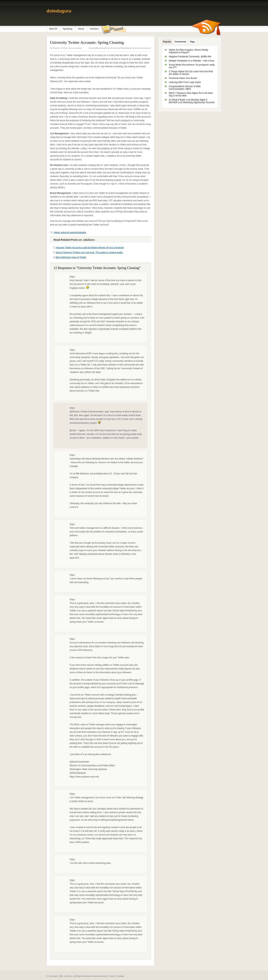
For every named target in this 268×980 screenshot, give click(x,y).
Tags (192, 42)
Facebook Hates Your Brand (183, 78)
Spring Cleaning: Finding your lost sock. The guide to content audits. (89, 252)
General (92, 48)
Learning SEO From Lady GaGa (185, 82)
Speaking (68, 29)
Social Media (120, 48)
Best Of (53, 29)
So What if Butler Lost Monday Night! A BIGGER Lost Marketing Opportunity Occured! (192, 101)
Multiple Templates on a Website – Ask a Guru (192, 61)
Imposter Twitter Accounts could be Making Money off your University (90, 248)
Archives (94, 29)
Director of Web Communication (68, 48)
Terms (112, 976)
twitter (83, 233)
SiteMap (120, 976)
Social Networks (133, 48)
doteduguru (59, 11)
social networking (72, 233)
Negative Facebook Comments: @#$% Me (190, 57)
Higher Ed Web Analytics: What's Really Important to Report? (189, 51)
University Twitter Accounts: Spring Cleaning (87, 42)
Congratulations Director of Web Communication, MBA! (185, 88)
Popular (167, 42)
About (81, 29)
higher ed (58, 233)
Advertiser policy (100, 976)
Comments (181, 42)
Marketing (100, 48)
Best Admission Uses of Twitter (71, 257)
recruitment (146, 48)
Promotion (110, 48)
